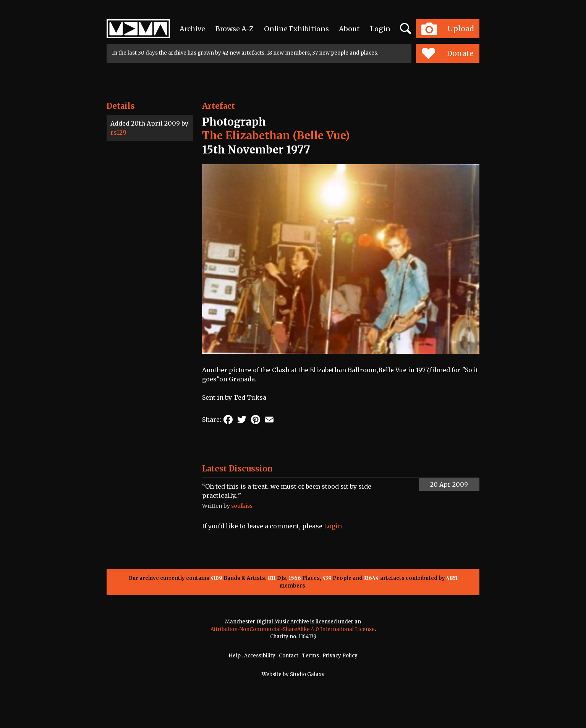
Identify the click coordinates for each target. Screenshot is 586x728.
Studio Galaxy (307, 674)
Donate (448, 53)
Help (235, 656)
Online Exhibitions (296, 29)
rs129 (118, 132)
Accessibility (260, 656)
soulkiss (242, 506)
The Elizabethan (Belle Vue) (276, 136)
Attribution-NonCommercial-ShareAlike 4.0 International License (293, 629)
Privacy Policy (340, 656)
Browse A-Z (235, 29)
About (349, 29)
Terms (310, 656)
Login (380, 29)
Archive (192, 29)
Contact (289, 656)
